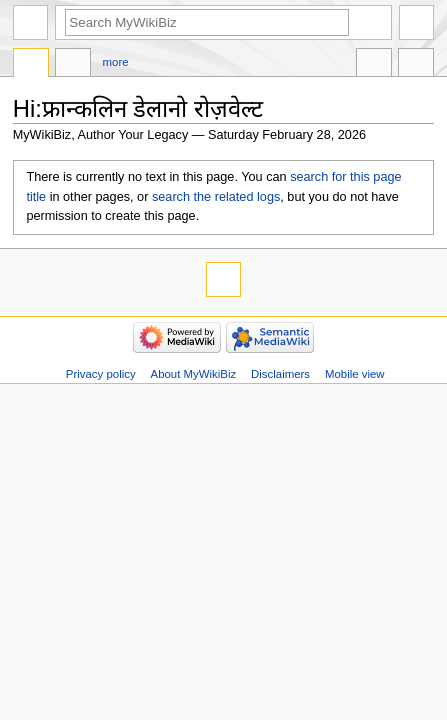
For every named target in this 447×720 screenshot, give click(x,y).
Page (31, 65)
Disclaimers (280, 374)
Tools (416, 65)
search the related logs (216, 197)
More (116, 62)
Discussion (73, 65)
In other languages (374, 65)
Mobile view (355, 374)
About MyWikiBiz (194, 374)
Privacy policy (101, 374)
